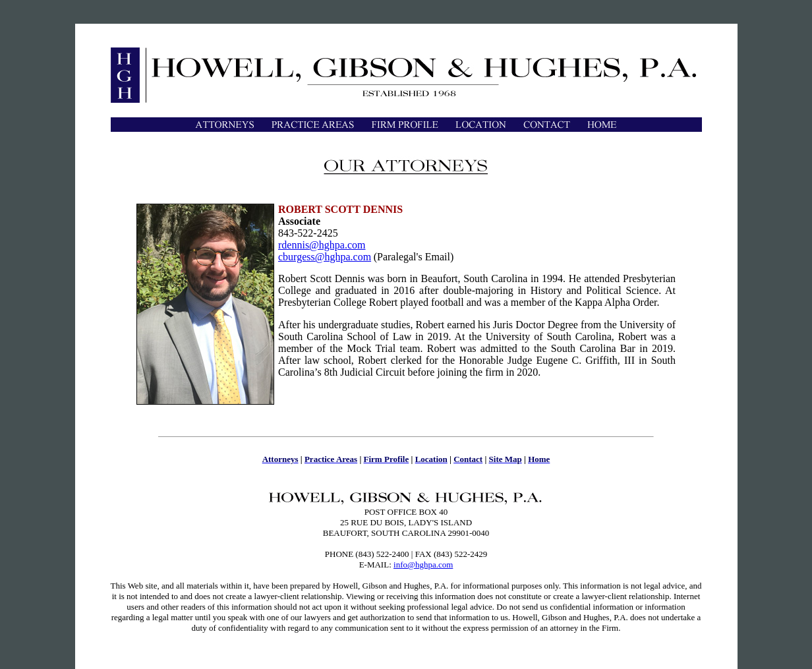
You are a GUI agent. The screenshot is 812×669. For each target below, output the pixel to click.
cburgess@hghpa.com (325, 257)
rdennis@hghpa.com (322, 245)
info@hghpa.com (423, 565)
